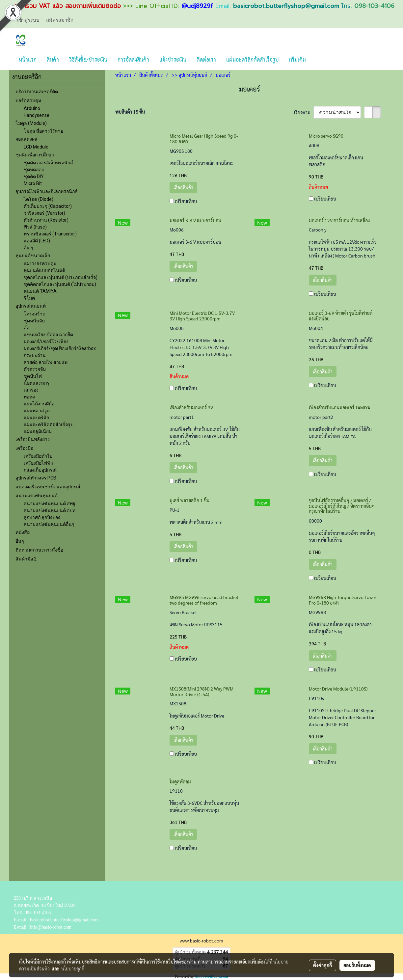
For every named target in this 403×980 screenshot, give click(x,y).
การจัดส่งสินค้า (133, 59)
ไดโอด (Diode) (39, 199)
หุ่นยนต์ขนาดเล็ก (33, 256)
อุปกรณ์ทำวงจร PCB (36, 478)
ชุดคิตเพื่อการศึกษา (35, 155)
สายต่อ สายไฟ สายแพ (46, 362)
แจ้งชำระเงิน (173, 59)
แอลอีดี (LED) (37, 241)
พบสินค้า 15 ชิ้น (130, 112)
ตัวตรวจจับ (35, 369)
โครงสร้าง (34, 314)
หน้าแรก (28, 59)
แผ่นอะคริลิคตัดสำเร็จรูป (49, 424)
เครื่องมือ (24, 448)
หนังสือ (23, 532)
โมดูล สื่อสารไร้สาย (43, 131)
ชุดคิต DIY (34, 177)
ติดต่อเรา (206, 59)
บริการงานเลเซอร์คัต (37, 92)
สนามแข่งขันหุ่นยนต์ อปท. (50, 510)
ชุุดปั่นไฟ (33, 376)
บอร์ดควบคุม (28, 100)
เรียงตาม (304, 112)
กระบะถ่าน (35, 355)
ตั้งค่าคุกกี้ (322, 965)
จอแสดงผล (27, 139)
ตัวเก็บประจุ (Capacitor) (48, 206)
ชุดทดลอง (34, 170)
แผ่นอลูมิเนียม (38, 431)
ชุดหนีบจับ (34, 321)
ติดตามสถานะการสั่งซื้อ (39, 550)
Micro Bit (33, 183)
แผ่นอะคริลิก (36, 418)
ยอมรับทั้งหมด (357, 965)
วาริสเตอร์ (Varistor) (44, 213)
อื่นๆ (20, 541)
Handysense (37, 115)
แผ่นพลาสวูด (37, 411)
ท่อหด (29, 397)
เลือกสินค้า (183, 187)
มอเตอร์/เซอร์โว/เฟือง (46, 341)
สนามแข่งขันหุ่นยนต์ (37, 496)
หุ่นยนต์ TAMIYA (40, 291)
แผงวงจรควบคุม (40, 263)
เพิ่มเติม (297, 59)
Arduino (32, 108)
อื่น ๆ (28, 248)
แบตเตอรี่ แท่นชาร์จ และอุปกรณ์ (48, 487)
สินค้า (53, 59)
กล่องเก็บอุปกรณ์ (40, 470)
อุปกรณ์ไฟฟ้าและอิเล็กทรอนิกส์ (47, 191)
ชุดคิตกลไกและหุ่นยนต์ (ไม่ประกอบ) (60, 284)
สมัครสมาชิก (60, 20)
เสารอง (31, 390)
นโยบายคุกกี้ (73, 968)
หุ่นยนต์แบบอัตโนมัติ (44, 270)
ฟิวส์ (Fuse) (35, 227)
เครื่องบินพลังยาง (33, 439)
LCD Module (36, 147)
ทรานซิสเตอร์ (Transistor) (50, 234)
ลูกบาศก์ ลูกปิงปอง (42, 517)
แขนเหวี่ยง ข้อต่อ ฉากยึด (48, 335)
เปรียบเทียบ (186, 201)
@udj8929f (197, 6)
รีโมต (29, 298)
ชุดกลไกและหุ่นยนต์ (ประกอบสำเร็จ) (61, 277)
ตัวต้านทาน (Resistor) (46, 220)
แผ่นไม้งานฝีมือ (39, 404)
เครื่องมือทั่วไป (38, 456)
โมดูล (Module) (31, 123)
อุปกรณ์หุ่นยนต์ (31, 306)
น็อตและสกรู (37, 383)
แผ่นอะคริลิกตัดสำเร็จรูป (252, 59)
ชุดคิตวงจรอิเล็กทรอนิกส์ (48, 163)
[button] (317, 60)
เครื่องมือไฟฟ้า (38, 463)
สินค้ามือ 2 (26, 559)
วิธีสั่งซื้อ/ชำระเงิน (88, 59)
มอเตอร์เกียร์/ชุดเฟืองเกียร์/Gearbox (60, 348)
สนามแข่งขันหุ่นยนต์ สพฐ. (50, 504)
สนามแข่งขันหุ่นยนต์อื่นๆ (49, 524)
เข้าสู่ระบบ (28, 20)
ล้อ (27, 328)
